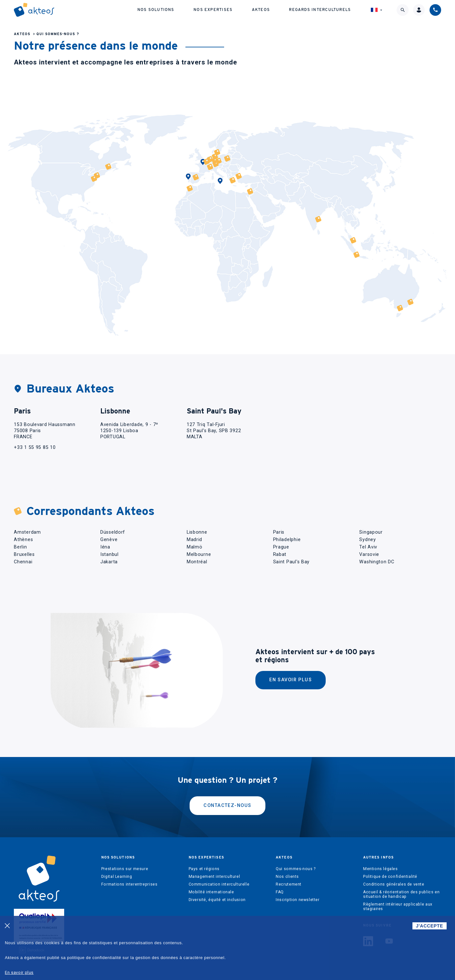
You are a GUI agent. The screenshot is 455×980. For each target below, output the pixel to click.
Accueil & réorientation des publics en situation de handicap (401, 894)
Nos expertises (213, 10)
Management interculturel (214, 877)
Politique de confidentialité (390, 877)
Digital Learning (117, 877)
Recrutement (289, 884)
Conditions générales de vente (394, 884)
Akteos (261, 10)
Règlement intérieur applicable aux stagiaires (398, 907)
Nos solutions (156, 10)
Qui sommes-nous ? (58, 34)
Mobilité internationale (211, 892)
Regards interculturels (320, 10)
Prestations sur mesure (125, 869)
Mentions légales (381, 869)
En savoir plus (291, 680)
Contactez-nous (227, 805)
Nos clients (287, 877)
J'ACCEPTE (430, 926)
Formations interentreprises (129, 884)
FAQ (280, 892)
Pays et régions (204, 869)
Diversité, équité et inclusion (217, 900)
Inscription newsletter (297, 900)
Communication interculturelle (219, 884)
